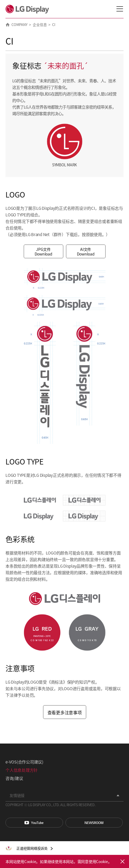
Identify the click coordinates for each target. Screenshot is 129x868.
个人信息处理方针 (22, 770)
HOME (8, 25)
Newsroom (94, 823)
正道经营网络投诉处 (32, 848)
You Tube (34, 823)
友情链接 (17, 795)
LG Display (28, 9)
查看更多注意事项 (65, 712)
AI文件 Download (86, 252)
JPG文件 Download (43, 252)
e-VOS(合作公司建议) (24, 762)
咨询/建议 (14, 778)
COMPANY (19, 24)
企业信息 (40, 24)
